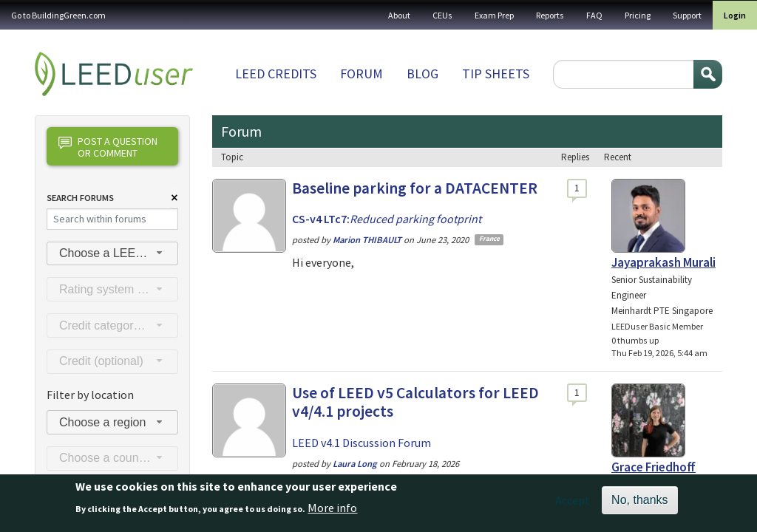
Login (735, 15)
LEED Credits (276, 74)
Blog (422, 74)
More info (332, 513)
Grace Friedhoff (654, 467)
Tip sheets (496, 74)
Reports (550, 15)
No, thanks (639, 506)
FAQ (594, 15)
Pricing (638, 15)
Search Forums (80, 198)
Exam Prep (494, 15)
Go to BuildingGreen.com (58, 15)
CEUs (442, 15)
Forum (361, 74)
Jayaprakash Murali (663, 262)
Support (687, 15)
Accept (573, 506)
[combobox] (112, 254)
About (399, 15)
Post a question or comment (108, 147)
